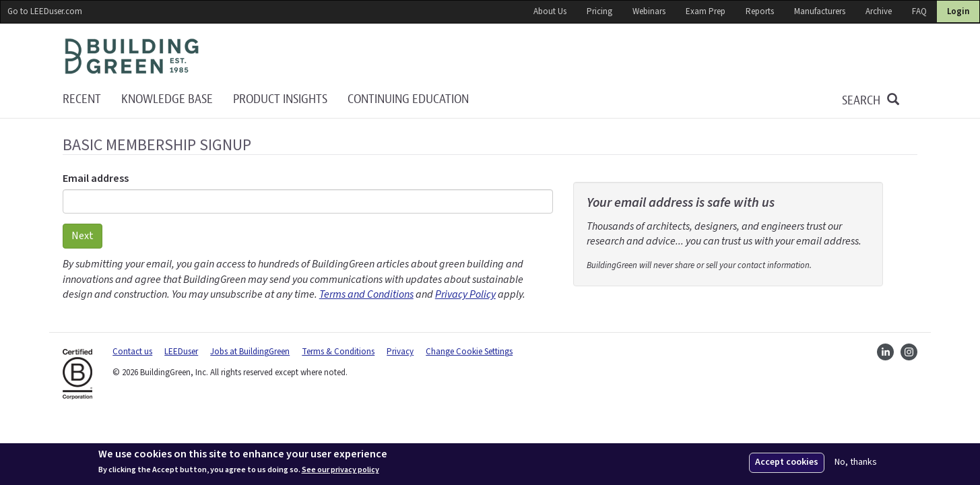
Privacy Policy (465, 294)
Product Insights (280, 99)
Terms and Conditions (366, 294)
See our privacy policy (340, 470)
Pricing (599, 11)
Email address (96, 179)
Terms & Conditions (338, 352)
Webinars (649, 11)
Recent (82, 99)
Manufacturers (820, 11)
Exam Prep (706, 11)
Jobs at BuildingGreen (250, 352)
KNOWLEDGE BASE (167, 99)
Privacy (400, 352)
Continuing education (408, 99)
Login (958, 11)
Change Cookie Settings (469, 352)
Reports (760, 11)
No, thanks (856, 462)
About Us (550, 11)
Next (83, 236)
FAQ (919, 11)
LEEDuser (181, 352)
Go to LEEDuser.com (45, 11)
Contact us (132, 352)
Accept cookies (787, 462)
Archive (879, 11)
